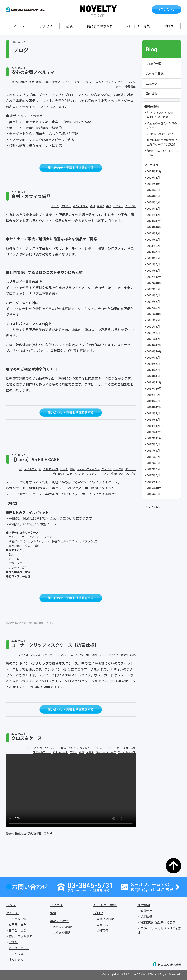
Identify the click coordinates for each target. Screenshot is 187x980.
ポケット (130, 469)
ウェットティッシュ (88, 469)
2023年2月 (153, 264)
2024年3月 (153, 208)
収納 (72, 469)
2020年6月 (153, 364)
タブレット (86, 748)
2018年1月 (153, 426)
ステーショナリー (89, 474)
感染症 (125, 655)
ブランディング (95, 82)
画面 (126, 748)
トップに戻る (153, 507)
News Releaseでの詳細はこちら (29, 623)
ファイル (111, 82)
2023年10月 (154, 227)
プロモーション (127, 82)
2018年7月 (153, 413)
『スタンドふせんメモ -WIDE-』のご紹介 (161, 115)
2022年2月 (153, 308)
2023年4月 (153, 252)
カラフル (72, 474)
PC (105, 748)
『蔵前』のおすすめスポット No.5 (163, 153)
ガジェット (59, 474)
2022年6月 (153, 295)
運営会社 (144, 905)
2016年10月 (154, 488)
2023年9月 (153, 233)
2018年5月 (153, 419)
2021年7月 (153, 326)
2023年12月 (154, 221)
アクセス (46, 26)
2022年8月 (153, 289)
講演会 (40, 82)
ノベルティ (30, 469)
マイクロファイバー (45, 748)
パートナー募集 (138, 26)
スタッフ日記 (155, 73)
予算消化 (130, 86)
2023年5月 (153, 246)
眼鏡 (82, 752)
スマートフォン (42, 752)
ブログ (169, 26)
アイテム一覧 (17, 919)
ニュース (152, 83)
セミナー (67, 82)
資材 (32, 82)
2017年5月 (153, 463)
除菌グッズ (117, 474)
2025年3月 (153, 177)
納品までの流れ (63, 927)
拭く (29, 748)
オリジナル (16, 960)
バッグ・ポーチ (19, 948)
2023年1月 (153, 270)
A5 (21, 469)
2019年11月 (154, 382)
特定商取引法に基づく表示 (158, 922)
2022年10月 (154, 283)
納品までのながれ (100, 26)
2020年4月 (153, 370)
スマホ (73, 752)
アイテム (19, 26)
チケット (114, 655)
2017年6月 (153, 457)
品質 (70, 26)
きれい (62, 748)
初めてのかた (60, 921)
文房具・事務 (18, 925)
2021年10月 (154, 314)
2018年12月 (154, 407)
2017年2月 (153, 475)
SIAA (133, 655)
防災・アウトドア (20, 936)
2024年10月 (154, 184)
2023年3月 (153, 258)
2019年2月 (153, 401)
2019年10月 (154, 388)
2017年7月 (153, 450)
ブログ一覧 (153, 63)
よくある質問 (61, 933)
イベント (79, 82)
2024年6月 (153, 190)
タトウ (120, 86)
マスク (105, 474)
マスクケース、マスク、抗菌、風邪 (77, 655)
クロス (98, 748)
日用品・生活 (18, 930)
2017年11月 (154, 438)
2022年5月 (153, 302)
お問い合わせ (166, 9)
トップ (11, 905)
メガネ (90, 752)
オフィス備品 (20, 82)
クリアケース (51, 469)
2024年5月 (153, 196)
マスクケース (60, 752)
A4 (40, 469)
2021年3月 (153, 333)
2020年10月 (154, 351)
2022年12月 (154, 277)
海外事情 (152, 93)
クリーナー (115, 748)
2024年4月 (153, 202)
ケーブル (118, 469)
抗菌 (133, 748)
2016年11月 (154, 482)
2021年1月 (153, 339)
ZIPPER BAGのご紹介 (160, 134)
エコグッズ (16, 954)
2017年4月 (153, 469)
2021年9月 (153, 320)
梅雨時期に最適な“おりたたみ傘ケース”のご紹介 (163, 142)
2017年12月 (154, 432)
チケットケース (127, 752)
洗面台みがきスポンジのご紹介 (162, 125)
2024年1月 (153, 215)
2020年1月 (153, 376)
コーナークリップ (106, 752)
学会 (48, 82)
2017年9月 (153, 444)
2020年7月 (153, 357)
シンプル (130, 474)
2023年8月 (153, 239)
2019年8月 (153, 395)
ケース (64, 469)
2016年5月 (153, 494)
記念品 (56, 82)
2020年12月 (154, 345)
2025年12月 (154, 171)
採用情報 (146, 916)
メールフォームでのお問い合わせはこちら (152, 887)
